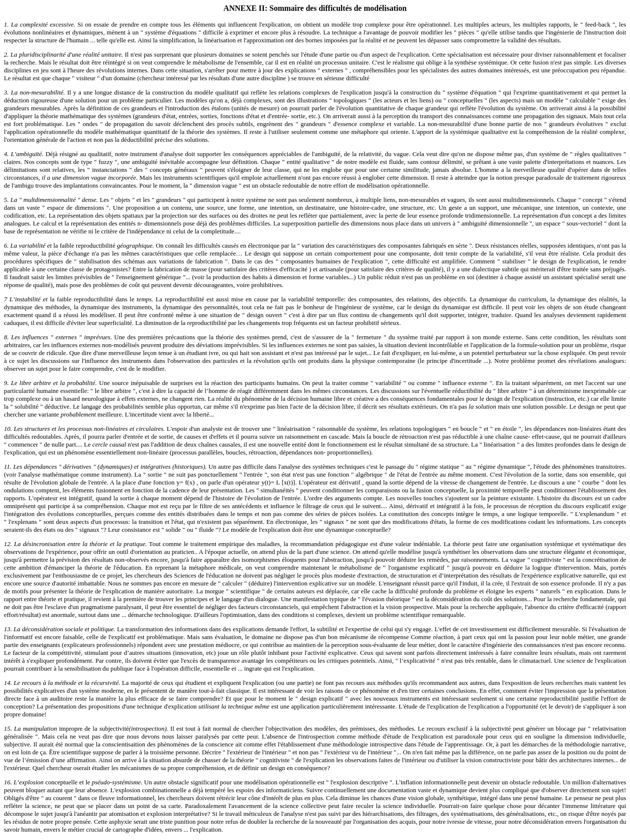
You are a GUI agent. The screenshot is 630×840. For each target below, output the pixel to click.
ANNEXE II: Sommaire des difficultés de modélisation (315, 8)
